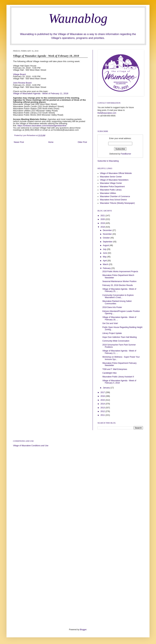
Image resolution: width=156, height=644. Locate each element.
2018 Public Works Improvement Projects (120, 272)
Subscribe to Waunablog (108, 161)
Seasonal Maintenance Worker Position (119, 281)
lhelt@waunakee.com (107, 113)
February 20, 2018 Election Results (118, 285)
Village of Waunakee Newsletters (114, 180)
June (105, 253)
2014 (103, 404)
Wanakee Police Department (112, 187)
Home (51, 142)
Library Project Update (112, 333)
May (105, 257)
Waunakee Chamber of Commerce (115, 196)
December (108, 230)
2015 (103, 400)
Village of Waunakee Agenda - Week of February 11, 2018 (41, 93)
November (108, 234)
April (105, 261)
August (106, 245)
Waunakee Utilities (108, 193)
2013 (103, 408)
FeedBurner (126, 154)
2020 (103, 219)
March (106, 264)
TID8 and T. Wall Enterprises (115, 369)
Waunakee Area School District (113, 200)
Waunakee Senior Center (111, 177)
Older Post (82, 142)
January (107, 388)
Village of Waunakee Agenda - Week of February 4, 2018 (119, 382)
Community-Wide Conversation (116, 341)
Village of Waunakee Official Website (116, 173)
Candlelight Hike (109, 373)
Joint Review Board (22, 83)
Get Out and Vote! (110, 323)
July (105, 249)
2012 (103, 411)
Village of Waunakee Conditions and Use (31, 446)
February (107, 268)
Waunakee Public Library (111, 190)
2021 (103, 216)
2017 (103, 392)
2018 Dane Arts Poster (112, 307)
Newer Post (19, 142)
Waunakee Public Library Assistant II (118, 377)
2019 (103, 223)
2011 (103, 415)
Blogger (83, 630)
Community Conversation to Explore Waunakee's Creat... (118, 296)
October (107, 238)
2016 (103, 396)
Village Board (19, 74)
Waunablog (78, 18)
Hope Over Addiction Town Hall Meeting (120, 337)
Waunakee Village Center (111, 183)
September (108, 242)
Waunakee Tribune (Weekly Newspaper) (117, 203)
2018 (103, 227)
